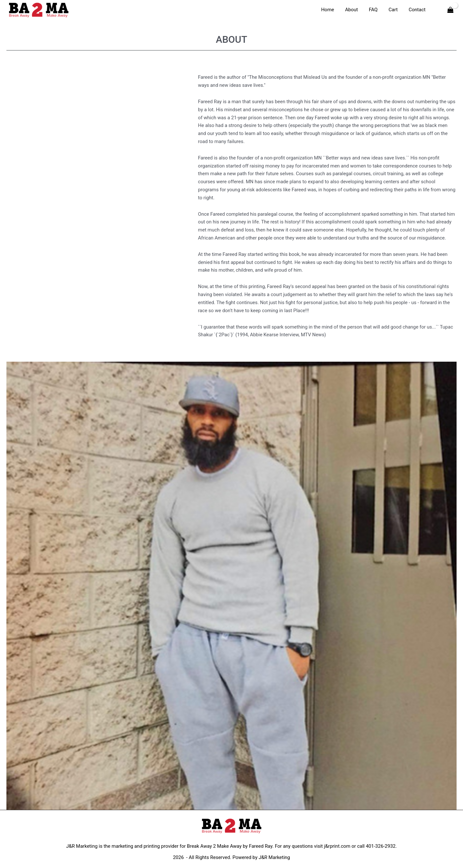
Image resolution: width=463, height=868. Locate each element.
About (356, 10)
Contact (418, 10)
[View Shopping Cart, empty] (450, 10)
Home (333, 10)
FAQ (377, 10)
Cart (395, 10)
